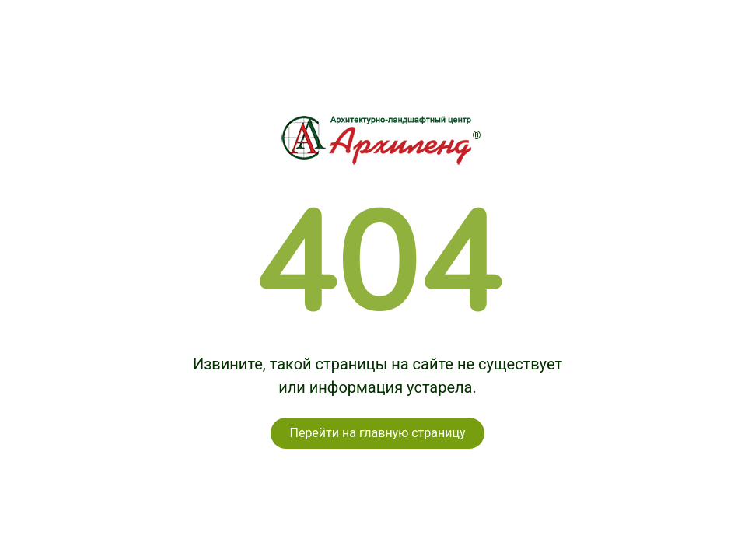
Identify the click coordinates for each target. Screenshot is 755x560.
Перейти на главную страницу (377, 433)
